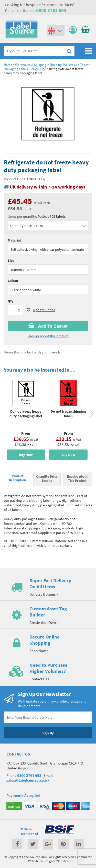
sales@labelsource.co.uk (28, 780)
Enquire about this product (48, 336)
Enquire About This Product (77, 478)
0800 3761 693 (51, 10)
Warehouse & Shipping (31, 65)
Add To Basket (48, 326)
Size (11, 260)
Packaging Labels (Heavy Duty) (25, 69)
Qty (10, 301)
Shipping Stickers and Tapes (69, 65)
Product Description (17, 478)
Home (8, 65)
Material (14, 240)
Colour (13, 281)
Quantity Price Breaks (48, 226)
